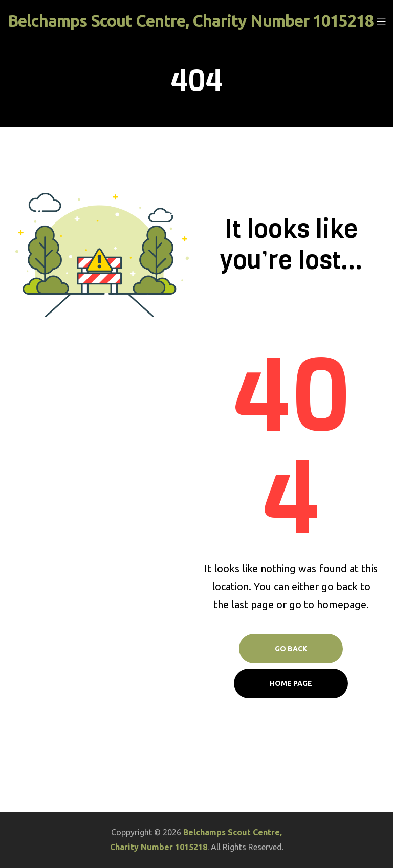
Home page (291, 683)
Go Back (291, 649)
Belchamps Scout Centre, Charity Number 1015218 (191, 20)
